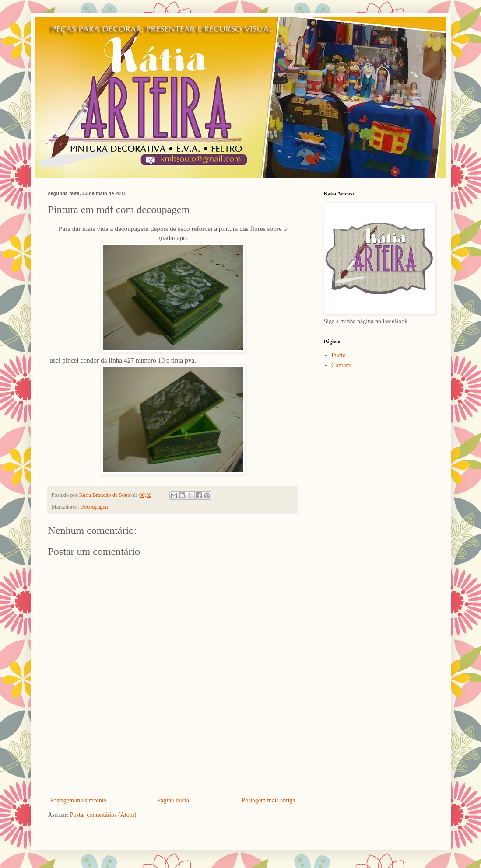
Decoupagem (95, 507)
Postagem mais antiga (268, 800)
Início (339, 355)
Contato (341, 365)
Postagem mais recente (78, 800)
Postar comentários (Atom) (103, 815)
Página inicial (174, 800)
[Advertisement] (173, 771)
